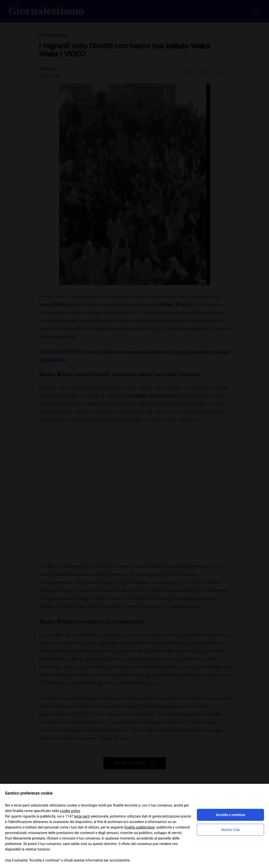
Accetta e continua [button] (230, 815)
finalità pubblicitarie (139, 827)
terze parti (82, 816)
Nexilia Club (231, 830)
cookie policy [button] (70, 811)
